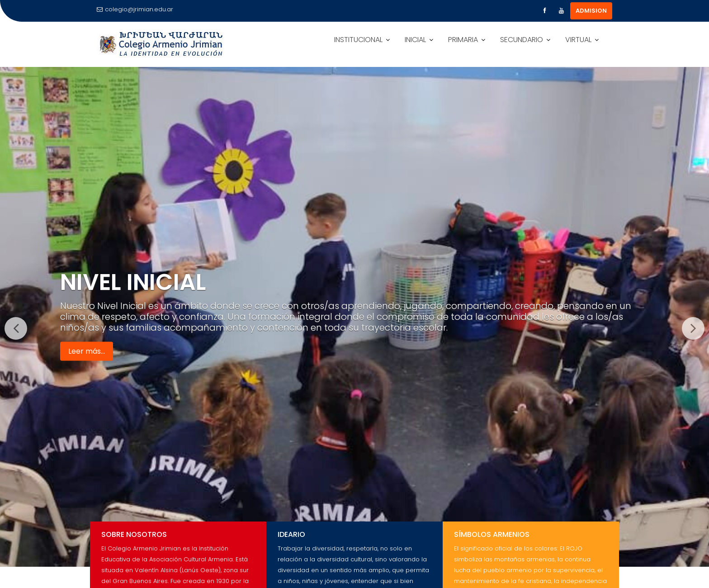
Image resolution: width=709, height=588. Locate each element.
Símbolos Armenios (492, 534)
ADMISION (591, 11)
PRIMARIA (463, 40)
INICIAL (415, 40)
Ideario (291, 534)
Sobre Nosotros (134, 534)
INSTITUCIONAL (358, 40)
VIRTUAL (578, 40)
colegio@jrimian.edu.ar (135, 9)
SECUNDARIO (522, 40)
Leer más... (87, 351)
